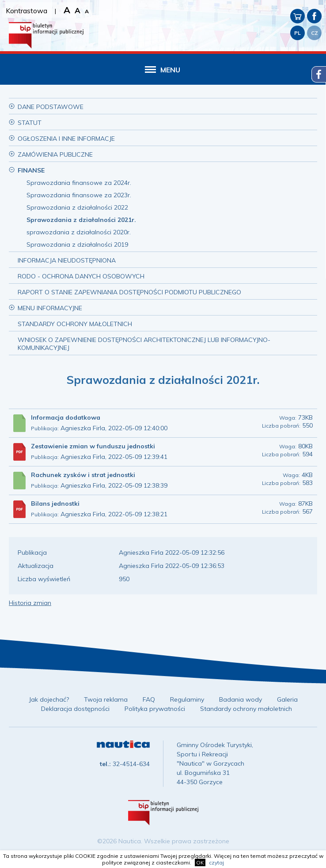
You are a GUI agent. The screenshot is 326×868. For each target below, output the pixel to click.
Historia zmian (30, 603)
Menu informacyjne (50, 308)
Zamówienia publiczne (55, 154)
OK (200, 862)
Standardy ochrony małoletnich (246, 709)
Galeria (287, 699)
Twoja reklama (106, 699)
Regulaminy (187, 699)
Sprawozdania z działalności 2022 (77, 207)
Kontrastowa (27, 11)
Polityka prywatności (155, 709)
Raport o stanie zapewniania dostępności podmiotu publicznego (129, 292)
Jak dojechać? (49, 699)
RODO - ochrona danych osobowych (81, 276)
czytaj (216, 862)
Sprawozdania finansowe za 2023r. (79, 195)
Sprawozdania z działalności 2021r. (81, 220)
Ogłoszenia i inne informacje (66, 139)
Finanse (31, 170)
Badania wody (241, 699)
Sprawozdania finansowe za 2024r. (79, 183)
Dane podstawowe (51, 107)
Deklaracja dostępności (75, 709)
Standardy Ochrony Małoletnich (75, 324)
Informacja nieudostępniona (67, 260)
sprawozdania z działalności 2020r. (79, 232)
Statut (30, 123)
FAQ (149, 699)
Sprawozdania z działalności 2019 (77, 244)
